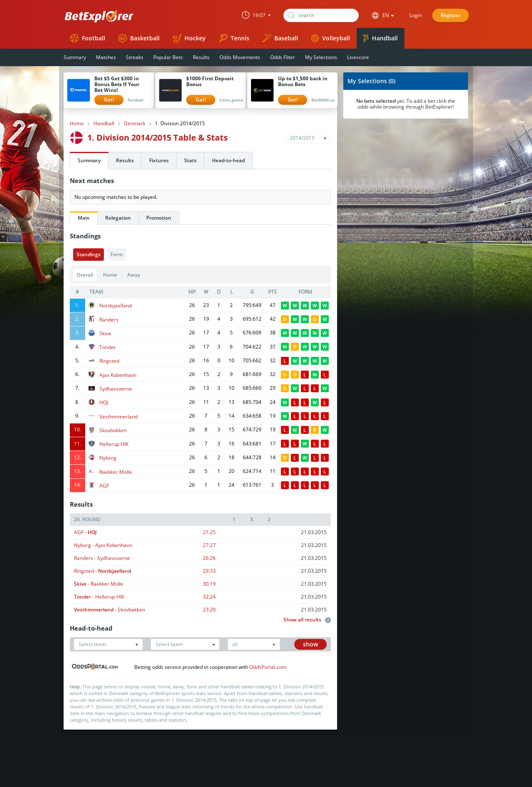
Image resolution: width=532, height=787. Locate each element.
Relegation (118, 218)
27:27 (209, 545)
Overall (85, 275)
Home (77, 124)
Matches (106, 57)
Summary (75, 57)
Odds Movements (240, 57)
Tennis (234, 38)
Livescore (358, 57)
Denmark (135, 124)
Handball (381, 38)
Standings (89, 254)
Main (84, 218)
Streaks (135, 57)
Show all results (307, 620)
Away (134, 275)
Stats (190, 160)
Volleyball (331, 38)
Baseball (280, 38)
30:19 (209, 584)
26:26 (209, 558)
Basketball (139, 38)
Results (201, 57)
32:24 (209, 597)
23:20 (209, 610)
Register (451, 15)
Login (416, 15)
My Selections (321, 57)
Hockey (189, 38)
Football (88, 38)
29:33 (209, 571)
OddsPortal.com (268, 667)
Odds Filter (283, 57)
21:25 (209, 532)
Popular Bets (168, 57)
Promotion (159, 218)
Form (117, 254)
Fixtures (159, 160)
